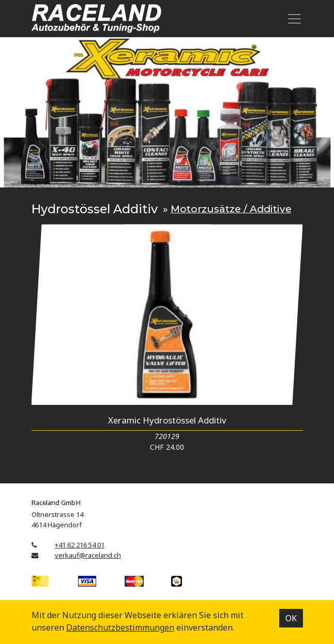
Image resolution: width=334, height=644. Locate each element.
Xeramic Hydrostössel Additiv (167, 420)
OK (291, 618)
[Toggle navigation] (293, 19)
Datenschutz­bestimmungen (120, 627)
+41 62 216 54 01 (80, 545)
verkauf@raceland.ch (88, 555)
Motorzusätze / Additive (231, 209)
